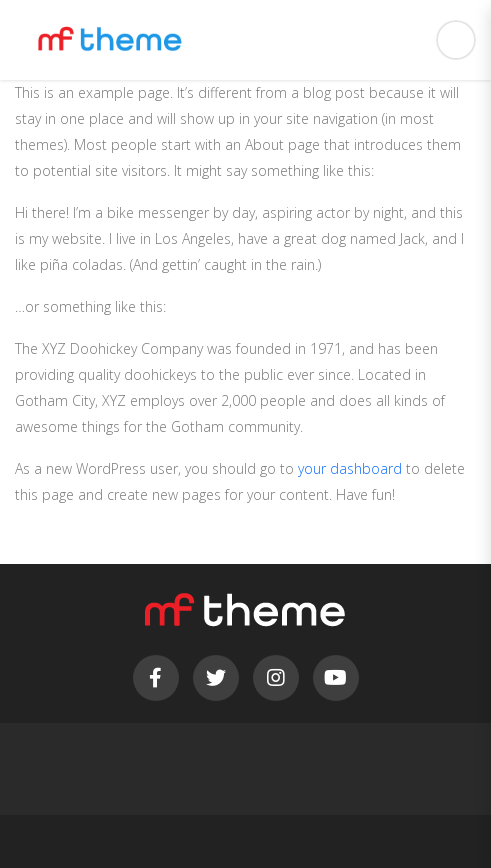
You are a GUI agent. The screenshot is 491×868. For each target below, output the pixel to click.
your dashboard (350, 468)
